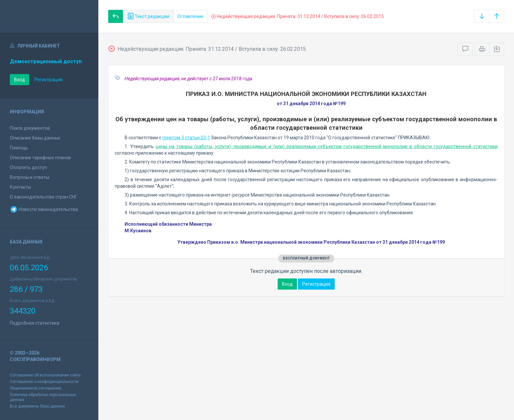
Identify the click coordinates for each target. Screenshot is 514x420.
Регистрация (49, 80)
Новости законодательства (44, 209)
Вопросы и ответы (30, 177)
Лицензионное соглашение (36, 388)
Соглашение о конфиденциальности (44, 382)
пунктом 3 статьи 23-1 (186, 138)
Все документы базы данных (37, 406)
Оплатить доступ (28, 167)
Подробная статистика (35, 323)
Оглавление (190, 16)
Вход (20, 80)
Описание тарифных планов (40, 158)
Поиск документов (30, 128)
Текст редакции (148, 16)
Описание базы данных (35, 138)
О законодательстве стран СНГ (43, 197)
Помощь (19, 148)
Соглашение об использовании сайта (45, 375)
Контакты (20, 187)
